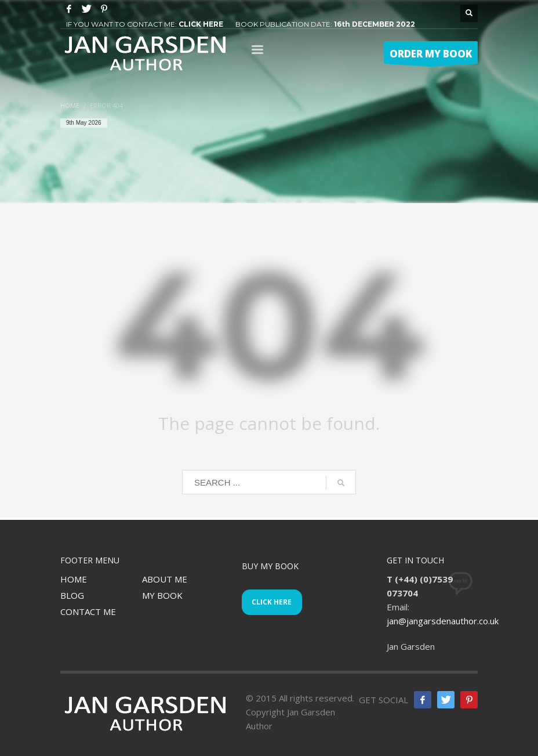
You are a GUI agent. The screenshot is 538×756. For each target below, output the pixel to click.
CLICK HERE (201, 24)
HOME (74, 579)
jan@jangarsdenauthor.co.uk (443, 621)
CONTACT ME (88, 612)
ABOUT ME (165, 579)
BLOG (72, 595)
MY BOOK (162, 595)
